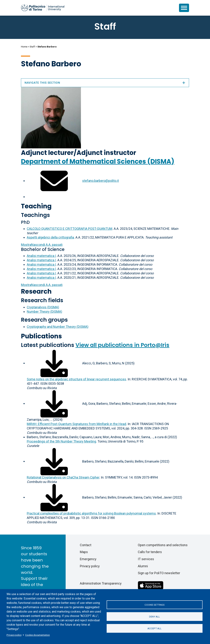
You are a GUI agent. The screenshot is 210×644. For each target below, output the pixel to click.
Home (24, 47)
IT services (146, 559)
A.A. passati (42, 245)
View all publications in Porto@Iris (122, 345)
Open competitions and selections (163, 545)
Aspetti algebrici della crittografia (50, 237)
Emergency (88, 559)
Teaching (36, 206)
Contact (86, 545)
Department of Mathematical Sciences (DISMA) (98, 161)
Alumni (143, 566)
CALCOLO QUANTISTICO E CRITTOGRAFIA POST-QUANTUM (70, 229)
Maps (84, 552)
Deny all (154, 617)
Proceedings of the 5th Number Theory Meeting (61, 441)
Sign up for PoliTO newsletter (159, 573)
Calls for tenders (150, 552)
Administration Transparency (101, 583)
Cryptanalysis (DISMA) (43, 307)
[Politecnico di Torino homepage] (43, 8)
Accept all (154, 628)
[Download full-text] (54, 363)
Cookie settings (155, 605)
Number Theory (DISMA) (44, 312)
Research (36, 291)
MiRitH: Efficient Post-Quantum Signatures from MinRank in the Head (76, 424)
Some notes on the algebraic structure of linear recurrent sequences (76, 379)
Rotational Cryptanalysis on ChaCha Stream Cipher (63, 477)
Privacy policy (14, 635)
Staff (32, 47)
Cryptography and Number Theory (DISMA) (58, 327)
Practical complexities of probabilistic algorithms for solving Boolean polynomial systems (91, 513)
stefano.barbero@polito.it (101, 181)
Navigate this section (105, 83)
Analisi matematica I (41, 256)
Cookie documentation (37, 635)
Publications (41, 336)
